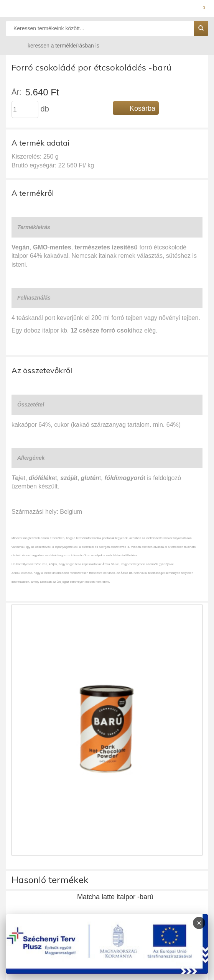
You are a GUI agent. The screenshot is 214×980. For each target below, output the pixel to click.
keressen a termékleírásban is (56, 45)
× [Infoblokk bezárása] (199, 923)
